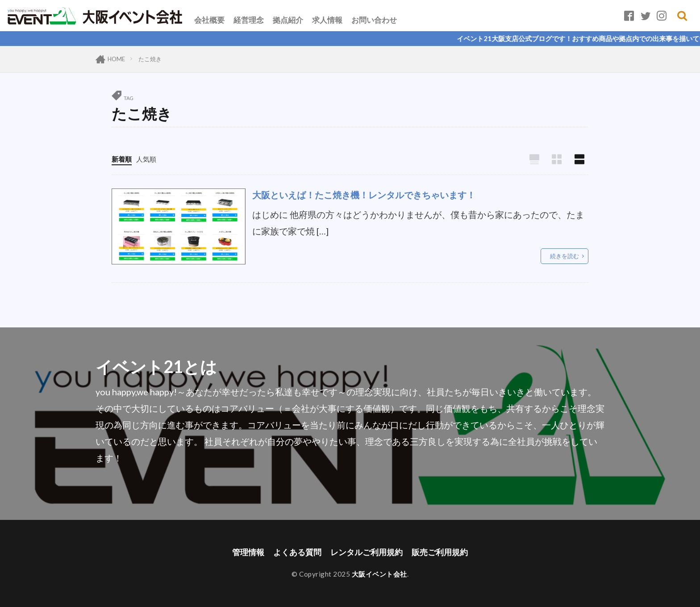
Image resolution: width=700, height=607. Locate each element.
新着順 (122, 159)
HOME (116, 59)
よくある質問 (297, 552)
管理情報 (248, 552)
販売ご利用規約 (440, 552)
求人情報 (327, 20)
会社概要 (209, 20)
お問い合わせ (374, 20)
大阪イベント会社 (379, 574)
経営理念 (249, 20)
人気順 (146, 159)
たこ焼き (150, 59)
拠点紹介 (288, 20)
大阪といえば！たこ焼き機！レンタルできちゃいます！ (364, 195)
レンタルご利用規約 (367, 552)
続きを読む (565, 256)
